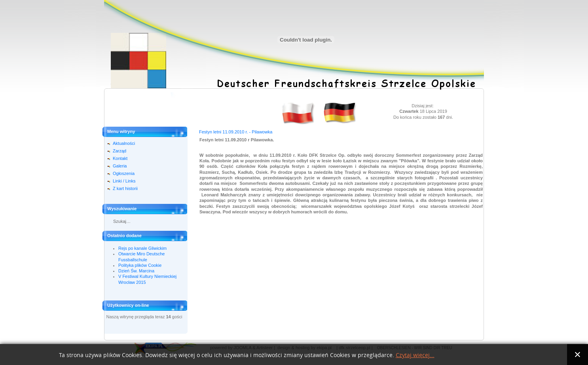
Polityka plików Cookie (140, 265)
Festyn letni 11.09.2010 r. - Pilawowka (236, 132)
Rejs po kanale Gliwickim (142, 248)
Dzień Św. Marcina (136, 271)
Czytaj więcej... (415, 355)
